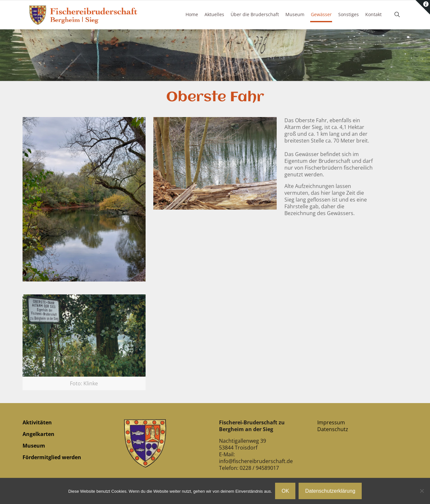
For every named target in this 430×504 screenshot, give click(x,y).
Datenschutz (333, 429)
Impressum (331, 422)
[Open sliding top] (423, 7)
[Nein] (422, 491)
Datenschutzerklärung (330, 491)
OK (285, 491)
